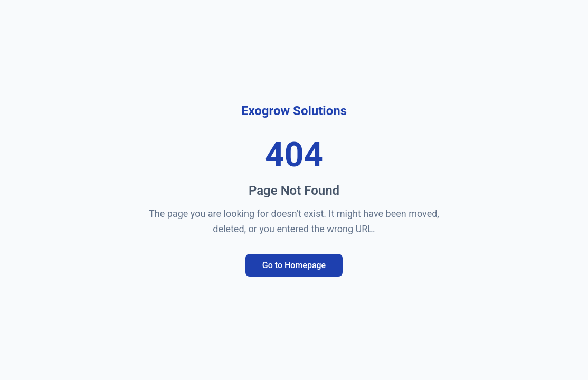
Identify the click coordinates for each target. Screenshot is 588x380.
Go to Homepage (294, 265)
